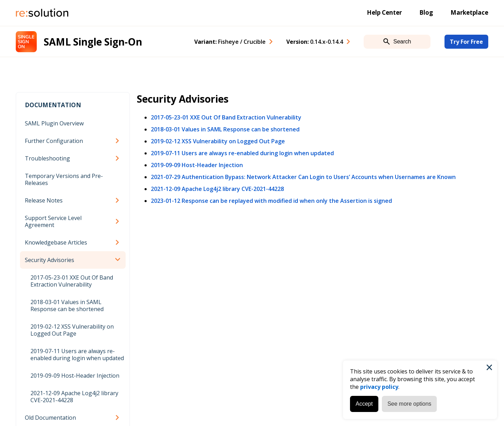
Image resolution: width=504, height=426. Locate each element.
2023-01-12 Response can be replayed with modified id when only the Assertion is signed (271, 201)
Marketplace (469, 12)
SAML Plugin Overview (54, 123)
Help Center (384, 12)
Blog (426, 12)
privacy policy (379, 387)
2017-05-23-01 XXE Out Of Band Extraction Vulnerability (72, 281)
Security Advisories (50, 260)
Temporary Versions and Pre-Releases (64, 179)
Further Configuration (54, 141)
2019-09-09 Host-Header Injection (75, 376)
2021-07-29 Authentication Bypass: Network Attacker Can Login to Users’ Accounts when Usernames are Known (303, 177)
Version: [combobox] (315, 42)
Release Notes (44, 200)
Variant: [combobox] (230, 42)
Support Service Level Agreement (53, 221)
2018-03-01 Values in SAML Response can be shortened (67, 305)
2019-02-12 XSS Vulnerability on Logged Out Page (72, 330)
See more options (409, 404)
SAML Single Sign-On (93, 42)
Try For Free (466, 42)
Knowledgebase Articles (56, 242)
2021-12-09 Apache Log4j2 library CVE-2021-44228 (74, 397)
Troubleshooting (47, 158)
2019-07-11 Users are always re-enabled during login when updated (77, 355)
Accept (364, 404)
